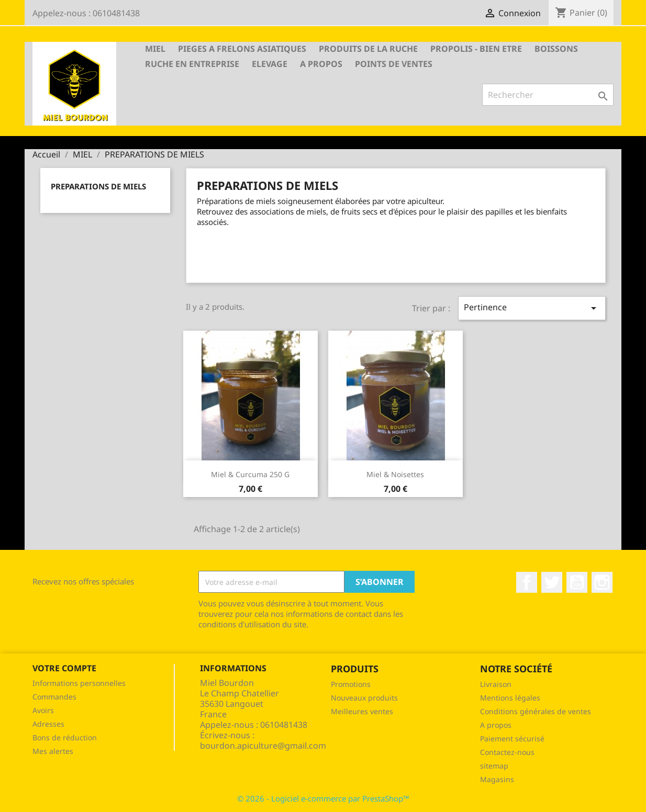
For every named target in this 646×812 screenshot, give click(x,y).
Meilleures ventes (362, 711)
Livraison (496, 684)
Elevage (270, 64)
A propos (321, 64)
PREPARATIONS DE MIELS (98, 186)
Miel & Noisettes (395, 474)
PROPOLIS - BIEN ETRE (476, 49)
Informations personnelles (79, 683)
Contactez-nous (507, 752)
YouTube (577, 582)
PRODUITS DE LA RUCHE (368, 49)
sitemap (494, 766)
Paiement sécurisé (512, 738)
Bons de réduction (65, 737)
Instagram (602, 582)
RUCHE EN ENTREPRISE (192, 64)
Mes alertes (53, 751)
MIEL (155, 49)
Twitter (552, 582)
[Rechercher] (548, 95)
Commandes (54, 697)
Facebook (527, 582)
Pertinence (532, 308)
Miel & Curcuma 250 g (250, 474)
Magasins (497, 779)
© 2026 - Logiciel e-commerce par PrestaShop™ (323, 798)
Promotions (351, 684)
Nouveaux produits (364, 698)
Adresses (48, 724)
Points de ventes (394, 64)
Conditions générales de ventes (536, 711)
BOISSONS (556, 49)
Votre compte (64, 668)
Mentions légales (510, 698)
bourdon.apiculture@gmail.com (263, 746)
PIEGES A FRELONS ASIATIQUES (242, 49)
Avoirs (43, 710)
